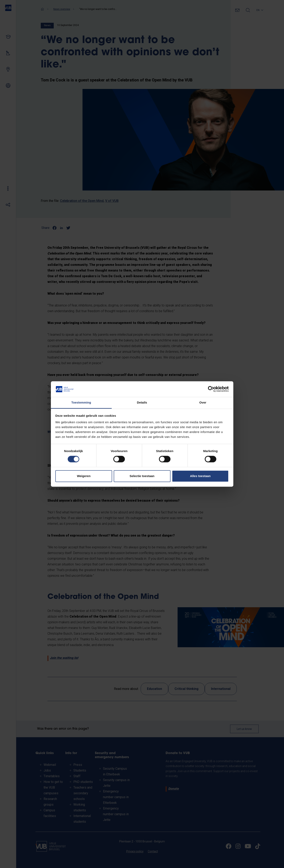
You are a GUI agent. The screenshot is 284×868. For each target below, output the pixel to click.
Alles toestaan (200, 476)
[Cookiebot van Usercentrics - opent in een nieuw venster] (211, 389)
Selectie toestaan (142, 476)
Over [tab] (203, 402)
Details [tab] (142, 402)
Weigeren (84, 476)
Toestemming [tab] (81, 402)
